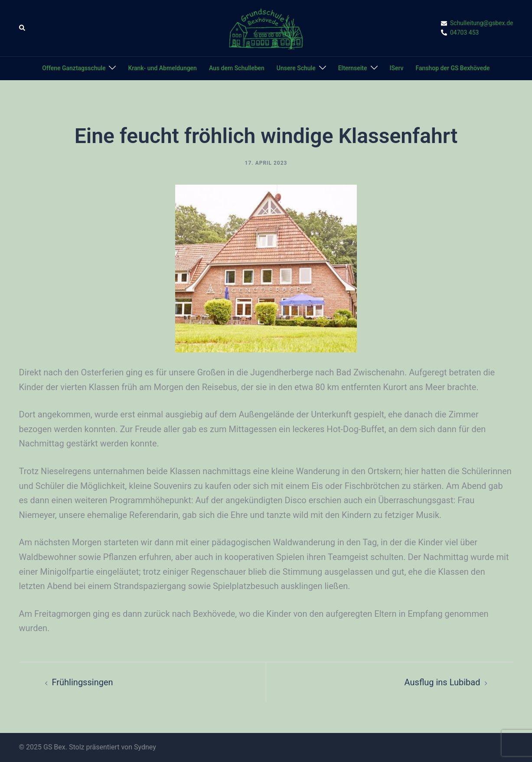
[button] (23, 28)
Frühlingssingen (83, 682)
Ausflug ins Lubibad (442, 682)
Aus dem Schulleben (237, 68)
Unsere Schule (296, 68)
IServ (397, 68)
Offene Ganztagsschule (74, 68)
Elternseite (353, 68)
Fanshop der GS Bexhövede (452, 68)
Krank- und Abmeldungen (162, 68)
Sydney (145, 747)
